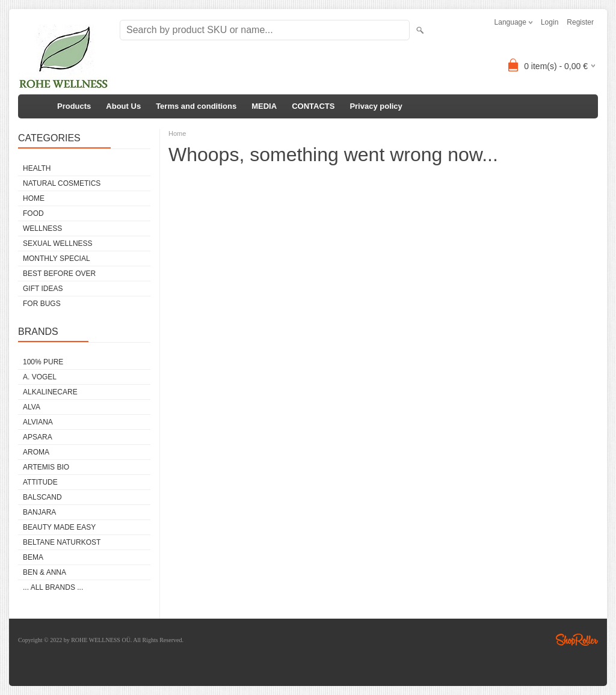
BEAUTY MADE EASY (59, 527)
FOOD (33, 213)
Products (74, 106)
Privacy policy (376, 106)
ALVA (32, 407)
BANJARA (39, 512)
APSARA (38, 437)
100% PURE (43, 362)
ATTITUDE (40, 482)
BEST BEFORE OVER (59, 274)
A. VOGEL (40, 377)
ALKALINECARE (50, 392)
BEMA (33, 557)
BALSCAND (42, 497)
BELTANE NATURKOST (62, 542)
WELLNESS (42, 228)
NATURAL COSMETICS (62, 183)
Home (177, 133)
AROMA (36, 452)
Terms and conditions (196, 106)
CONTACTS (313, 106)
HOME (34, 198)
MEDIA (264, 106)
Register (580, 22)
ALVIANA (38, 422)
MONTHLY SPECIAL (57, 259)
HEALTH (37, 168)
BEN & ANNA (45, 572)
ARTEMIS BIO (46, 467)
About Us (123, 106)
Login (550, 22)
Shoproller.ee (577, 640)
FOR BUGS (42, 304)
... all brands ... (53, 587)
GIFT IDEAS (43, 289)
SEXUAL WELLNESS (58, 243)
